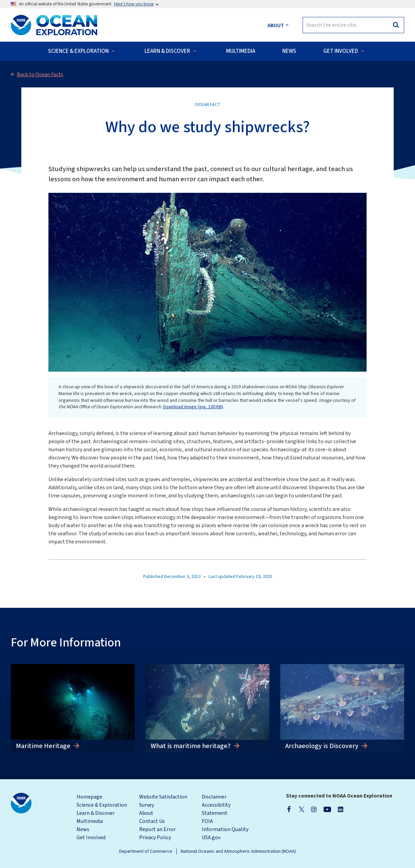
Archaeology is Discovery (323, 746)
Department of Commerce (146, 851)
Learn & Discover (96, 813)
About (146, 813)
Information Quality (225, 829)
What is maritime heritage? (191, 746)
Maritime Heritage (44, 746)
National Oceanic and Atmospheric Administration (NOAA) (238, 851)
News (83, 829)
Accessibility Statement (216, 809)
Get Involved (91, 838)
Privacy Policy (155, 838)
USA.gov (211, 838)
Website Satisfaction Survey (163, 801)
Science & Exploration (102, 805)
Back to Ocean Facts (40, 75)
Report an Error (157, 829)
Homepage (89, 797)
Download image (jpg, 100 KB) (193, 407)
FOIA (207, 821)
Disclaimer (214, 797)
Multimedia (90, 821)
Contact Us (152, 821)
